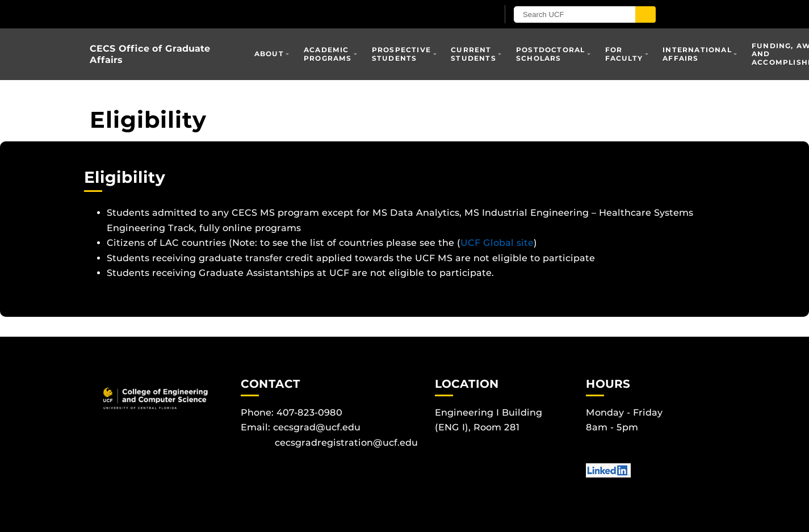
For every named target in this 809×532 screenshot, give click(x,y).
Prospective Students (401, 54)
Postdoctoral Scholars (550, 54)
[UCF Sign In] (477, 15)
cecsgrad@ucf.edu (317, 427)
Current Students (473, 54)
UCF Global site (497, 243)
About (269, 54)
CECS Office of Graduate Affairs (150, 54)
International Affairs (697, 54)
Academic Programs (328, 54)
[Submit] (661, 14)
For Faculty (624, 54)
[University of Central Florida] (222, 14)
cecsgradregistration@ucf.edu (346, 443)
